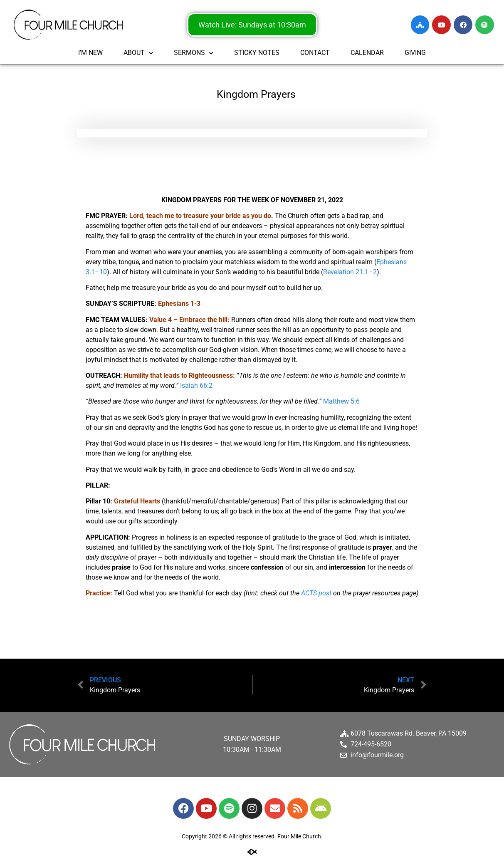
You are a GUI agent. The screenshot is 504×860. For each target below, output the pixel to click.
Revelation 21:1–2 (350, 272)
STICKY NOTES (257, 53)
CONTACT (315, 53)
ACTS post (316, 593)
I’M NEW (90, 53)
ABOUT (138, 53)
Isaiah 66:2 (196, 385)
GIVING (415, 53)
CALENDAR (367, 53)
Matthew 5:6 (341, 401)
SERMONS (194, 53)
